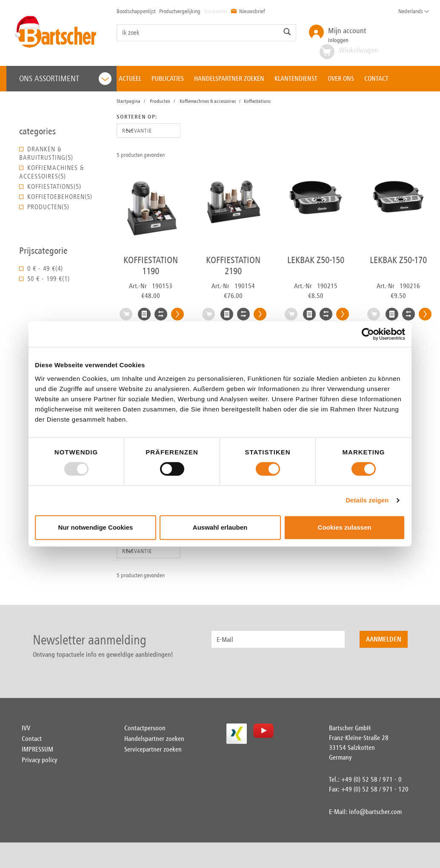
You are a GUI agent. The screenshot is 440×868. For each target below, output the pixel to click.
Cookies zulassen (345, 527)
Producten (160, 101)
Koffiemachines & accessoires (208, 101)
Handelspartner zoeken (154, 739)
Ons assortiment (65, 79)
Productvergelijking (180, 11)
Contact (32, 739)
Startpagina (129, 101)
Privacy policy (39, 760)
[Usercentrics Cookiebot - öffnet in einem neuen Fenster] (368, 334)
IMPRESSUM (37, 749)
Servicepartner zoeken (153, 749)
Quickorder (216, 11)
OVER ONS (341, 78)
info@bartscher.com (375, 812)
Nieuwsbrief (248, 11)
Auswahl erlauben (220, 527)
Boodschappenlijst (136, 11)
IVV (26, 728)
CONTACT (376, 78)
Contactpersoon (145, 728)
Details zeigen (367, 500)
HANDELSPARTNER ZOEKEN (229, 78)
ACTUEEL (130, 78)
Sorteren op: (137, 117)
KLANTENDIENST (296, 78)
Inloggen (347, 35)
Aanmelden (384, 639)
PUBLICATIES (168, 78)
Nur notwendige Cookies (96, 527)
